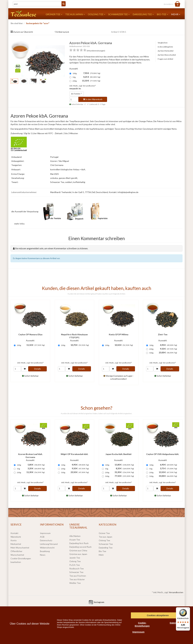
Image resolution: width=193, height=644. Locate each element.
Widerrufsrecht (47, 548)
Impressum (45, 533)
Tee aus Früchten (78, 576)
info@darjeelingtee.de (128, 192)
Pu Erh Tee (75, 565)
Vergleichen (163, 43)
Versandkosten (176, 592)
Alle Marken (75, 536)
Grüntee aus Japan (78, 554)
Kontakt (14, 533)
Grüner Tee (54, 14)
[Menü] (188, 609)
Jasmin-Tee (75, 558)
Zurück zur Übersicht (23, 32)
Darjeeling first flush (79, 543)
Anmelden (169, 4)
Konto (14, 540)
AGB (42, 537)
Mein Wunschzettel (20, 548)
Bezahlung (45, 551)
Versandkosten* (89, 86)
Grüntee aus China (78, 550)
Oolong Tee (97, 14)
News (43, 555)
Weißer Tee (75, 583)
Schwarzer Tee (119, 14)
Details (38, 369)
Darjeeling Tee (143, 14)
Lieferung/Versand (49, 544)
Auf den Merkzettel (166, 51)
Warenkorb (16, 537)
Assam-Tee (75, 540)
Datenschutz (46, 540)
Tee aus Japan (75, 14)
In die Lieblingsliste (165, 47)
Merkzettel (16, 544)
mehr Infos (19, 224)
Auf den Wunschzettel (167, 55)
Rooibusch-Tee (77, 569)
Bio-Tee (162, 14)
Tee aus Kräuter (77, 579)
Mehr (176, 14)
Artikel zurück (63, 32)
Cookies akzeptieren (158, 615)
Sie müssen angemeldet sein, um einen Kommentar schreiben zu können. (52, 248)
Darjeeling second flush (80, 547)
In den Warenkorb (93, 99)
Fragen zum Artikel (165, 59)
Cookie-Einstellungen (142, 624)
